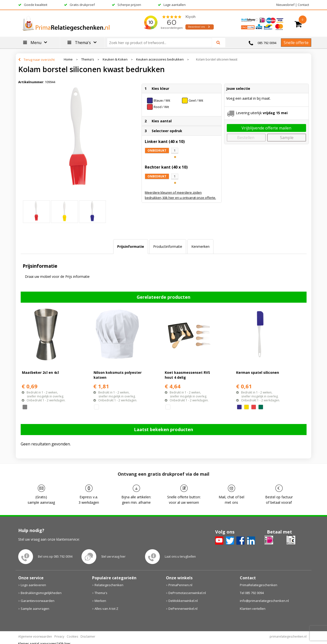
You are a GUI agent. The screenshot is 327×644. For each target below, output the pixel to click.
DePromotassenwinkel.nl (187, 593)
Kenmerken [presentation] (200, 246)
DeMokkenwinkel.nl (183, 601)
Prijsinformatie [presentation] (131, 246)
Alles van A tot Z (106, 609)
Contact (303, 5)
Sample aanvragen (35, 609)
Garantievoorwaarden (38, 601)
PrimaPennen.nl (180, 585)
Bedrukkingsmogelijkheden (41, 593)
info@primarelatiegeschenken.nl (264, 601)
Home (68, 59)
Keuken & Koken (115, 59)
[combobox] (161, 43)
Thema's (88, 59)
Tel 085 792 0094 (252, 593)
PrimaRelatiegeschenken (259, 585)
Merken (100, 601)
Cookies (72, 636)
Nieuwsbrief (285, 5)
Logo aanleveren (33, 585)
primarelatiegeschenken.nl (288, 636)
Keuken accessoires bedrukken (160, 59)
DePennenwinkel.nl (183, 609)
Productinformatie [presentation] (168, 246)
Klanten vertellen (253, 609)
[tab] (131, 247)
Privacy (59, 636)
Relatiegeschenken (109, 585)
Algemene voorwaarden (35, 636)
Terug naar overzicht (39, 60)
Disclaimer (88, 636)
